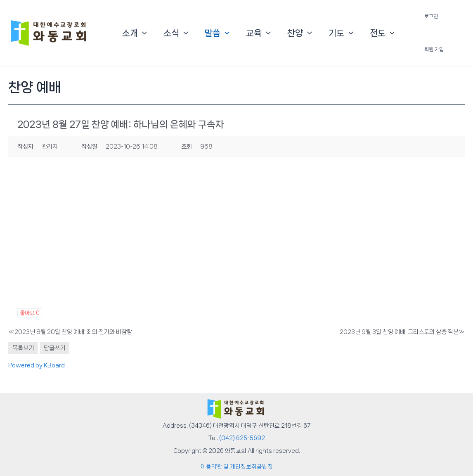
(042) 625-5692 (242, 438)
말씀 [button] (217, 33)
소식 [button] (176, 33)
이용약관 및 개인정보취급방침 (237, 467)
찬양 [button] (300, 33)
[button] (142, 33)
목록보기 (23, 348)
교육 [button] (258, 33)
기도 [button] (341, 33)
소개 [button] (135, 33)
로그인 (431, 16)
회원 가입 (434, 49)
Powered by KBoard (37, 365)
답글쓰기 (54, 348)
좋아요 (30, 313)
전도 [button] (382, 33)
